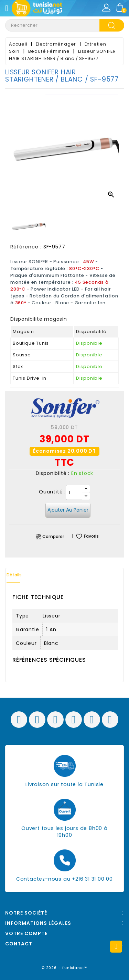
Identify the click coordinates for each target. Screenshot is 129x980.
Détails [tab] (14, 575)
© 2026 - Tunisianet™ (64, 968)
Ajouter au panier (68, 510)
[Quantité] (74, 492)
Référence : (26, 247)
